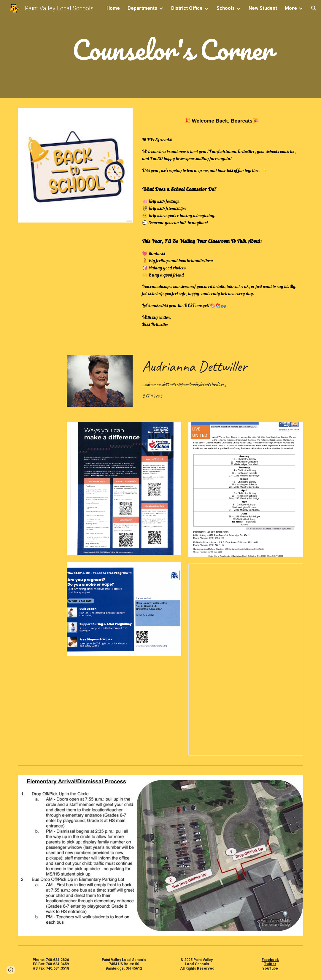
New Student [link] (263, 8)
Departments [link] (142, 8)
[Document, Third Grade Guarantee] (246, 660)
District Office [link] (187, 8)
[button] (314, 8)
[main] (173, 50)
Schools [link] (226, 8)
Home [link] (113, 8)
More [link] (291, 8)
